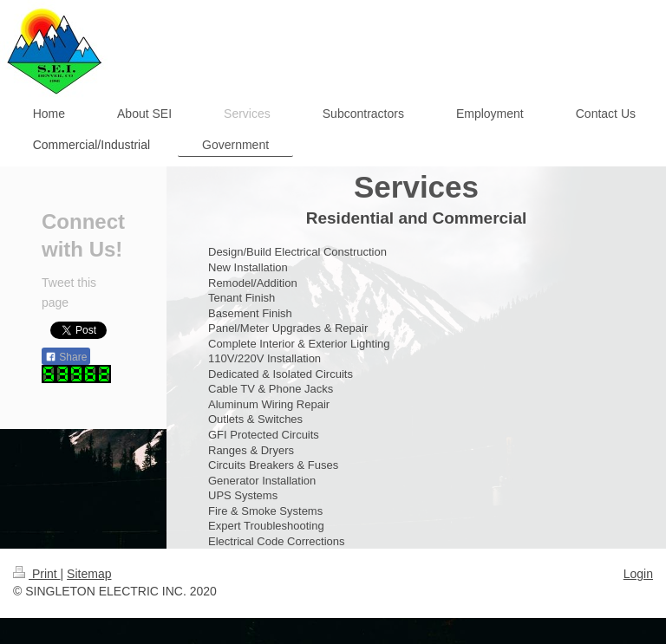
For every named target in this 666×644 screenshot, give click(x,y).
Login (638, 574)
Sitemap (89, 574)
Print (37, 574)
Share (66, 357)
